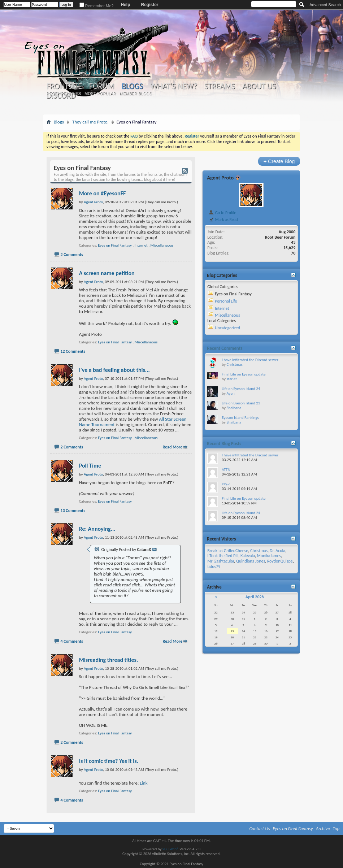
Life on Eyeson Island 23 (241, 403)
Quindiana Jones (251, 561)
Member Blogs (136, 94)
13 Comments (73, 511)
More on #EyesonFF (103, 193)
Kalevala (248, 556)
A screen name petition (107, 273)
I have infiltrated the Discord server (250, 360)
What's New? (174, 86)
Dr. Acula (277, 551)
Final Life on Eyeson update (244, 374)
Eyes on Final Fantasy (115, 245)
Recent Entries (64, 94)
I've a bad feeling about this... (114, 370)
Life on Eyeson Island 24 (241, 389)
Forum (102, 86)
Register (149, 5)
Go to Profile (222, 213)
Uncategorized (227, 328)
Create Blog (279, 161)
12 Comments (73, 351)
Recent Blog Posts (224, 444)
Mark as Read (223, 220)
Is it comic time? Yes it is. (109, 761)
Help (125, 5)
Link (144, 783)
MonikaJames (269, 556)
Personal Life (226, 301)
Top (336, 828)
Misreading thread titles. (108, 660)
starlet (231, 379)
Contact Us (260, 828)
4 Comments (71, 641)
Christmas (234, 364)
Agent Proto (220, 178)
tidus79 (214, 567)
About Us (259, 86)
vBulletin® (171, 849)
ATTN (226, 470)
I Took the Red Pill (223, 556)
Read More (172, 447)
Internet (141, 245)
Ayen (230, 393)
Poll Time (90, 466)
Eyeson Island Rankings (240, 418)
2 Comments (71, 255)
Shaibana (234, 408)
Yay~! (226, 484)
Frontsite (64, 86)
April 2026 (255, 597)
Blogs (132, 86)
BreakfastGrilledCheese (228, 551)
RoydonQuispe (280, 561)
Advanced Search (325, 5)
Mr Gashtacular (221, 561)
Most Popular (100, 94)
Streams (220, 86)
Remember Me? (97, 6)
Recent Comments (225, 348)
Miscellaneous (162, 245)
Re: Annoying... (97, 529)
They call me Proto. (90, 122)
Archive (323, 828)
